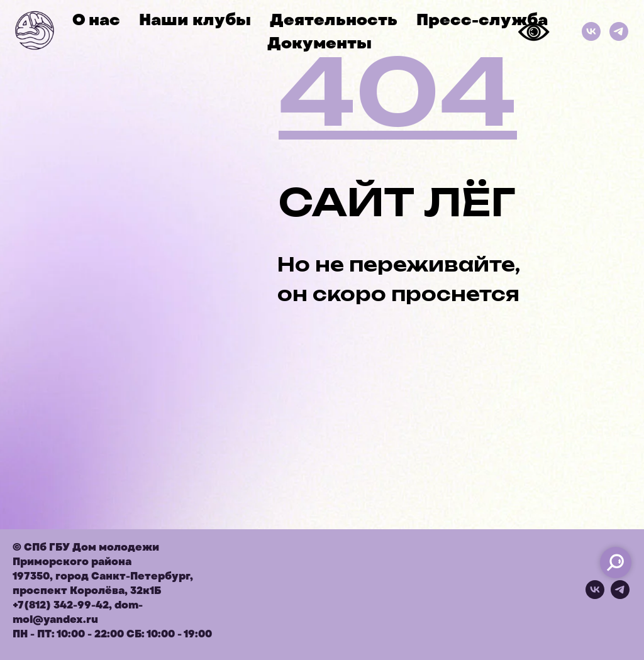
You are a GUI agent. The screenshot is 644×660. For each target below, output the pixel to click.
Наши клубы (195, 20)
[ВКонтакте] (591, 31)
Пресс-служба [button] (482, 20)
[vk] (595, 596)
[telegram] (620, 596)
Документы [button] (319, 43)
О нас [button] (96, 20)
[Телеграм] (619, 31)
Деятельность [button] (334, 20)
